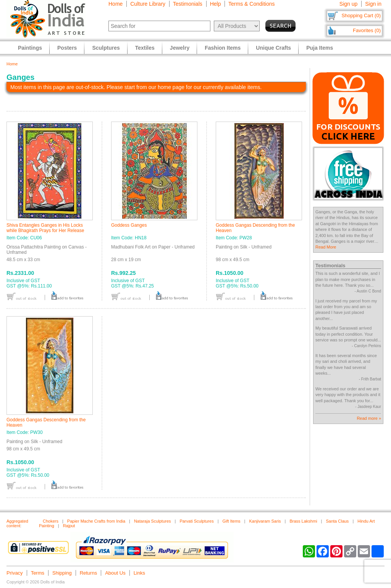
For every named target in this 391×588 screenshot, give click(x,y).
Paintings (30, 48)
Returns (89, 573)
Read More (326, 247)
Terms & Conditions (251, 4)
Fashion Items (223, 48)
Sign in (373, 4)
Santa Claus (337, 521)
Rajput (69, 526)
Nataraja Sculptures (153, 521)
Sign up (348, 4)
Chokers (51, 521)
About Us (115, 573)
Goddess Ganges (129, 225)
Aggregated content (17, 523)
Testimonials (188, 4)
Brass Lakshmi (303, 521)
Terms (38, 573)
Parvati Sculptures (196, 521)
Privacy (15, 573)
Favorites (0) (367, 30)
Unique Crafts (273, 48)
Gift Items (232, 521)
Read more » (369, 418)
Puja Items (320, 48)
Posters (67, 48)
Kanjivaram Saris (265, 521)
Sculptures (106, 48)
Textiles (145, 48)
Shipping (62, 573)
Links (139, 573)
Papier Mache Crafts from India (96, 521)
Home (116, 4)
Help (216, 4)
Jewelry (180, 48)
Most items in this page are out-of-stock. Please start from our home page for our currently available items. (136, 87)
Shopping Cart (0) (361, 15)
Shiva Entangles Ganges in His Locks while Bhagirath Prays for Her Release (45, 228)
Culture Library (148, 4)
